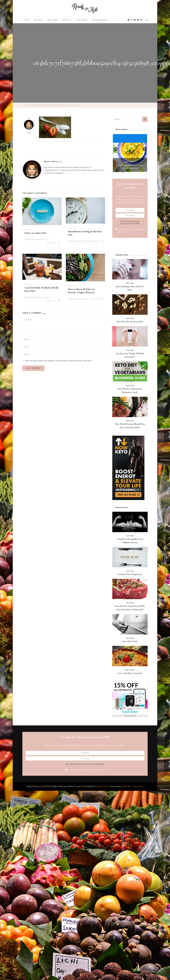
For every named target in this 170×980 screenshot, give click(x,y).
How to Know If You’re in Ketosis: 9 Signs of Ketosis (81, 291)
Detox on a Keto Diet (35, 233)
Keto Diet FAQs (130, 641)
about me (67, 20)
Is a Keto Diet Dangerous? (130, 574)
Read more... (53, 243)
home (27, 20)
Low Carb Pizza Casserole (130, 673)
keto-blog (38, 20)
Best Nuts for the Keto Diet (130, 322)
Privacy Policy (138, 786)
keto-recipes (53, 20)
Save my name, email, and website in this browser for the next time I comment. (58, 361)
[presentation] (116, 149)
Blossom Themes (102, 786)
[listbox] (130, 153)
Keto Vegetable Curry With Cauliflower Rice (130, 167)
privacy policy (82, 20)
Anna (29, 127)
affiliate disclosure (100, 20)
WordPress (126, 786)
